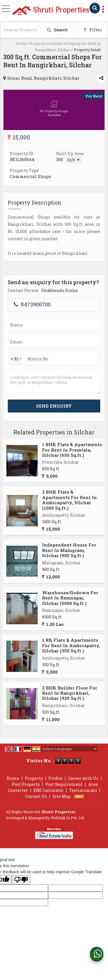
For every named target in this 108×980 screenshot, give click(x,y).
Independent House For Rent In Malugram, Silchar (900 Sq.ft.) (69, 550)
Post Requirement (64, 784)
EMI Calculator (49, 790)
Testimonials (83, 790)
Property (34, 778)
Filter (93, 30)
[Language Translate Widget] (69, 749)
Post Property (26, 784)
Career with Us (83, 778)
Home (21, 43)
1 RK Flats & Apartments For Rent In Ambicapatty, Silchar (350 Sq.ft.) (71, 645)
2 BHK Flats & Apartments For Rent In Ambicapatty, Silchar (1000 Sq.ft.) (69, 500)
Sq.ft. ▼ (74, 160)
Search (57, 30)
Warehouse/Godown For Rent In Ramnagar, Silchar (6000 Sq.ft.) (70, 598)
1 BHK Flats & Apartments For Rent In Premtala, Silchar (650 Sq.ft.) (72, 450)
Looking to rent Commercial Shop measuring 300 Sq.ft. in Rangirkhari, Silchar (54, 382)
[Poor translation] (21, 880)
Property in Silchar (47, 43)
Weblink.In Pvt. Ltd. (68, 818)
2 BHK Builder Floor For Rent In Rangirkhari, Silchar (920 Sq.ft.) (70, 693)
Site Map (61, 796)
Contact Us (36, 796)
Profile (55, 778)
